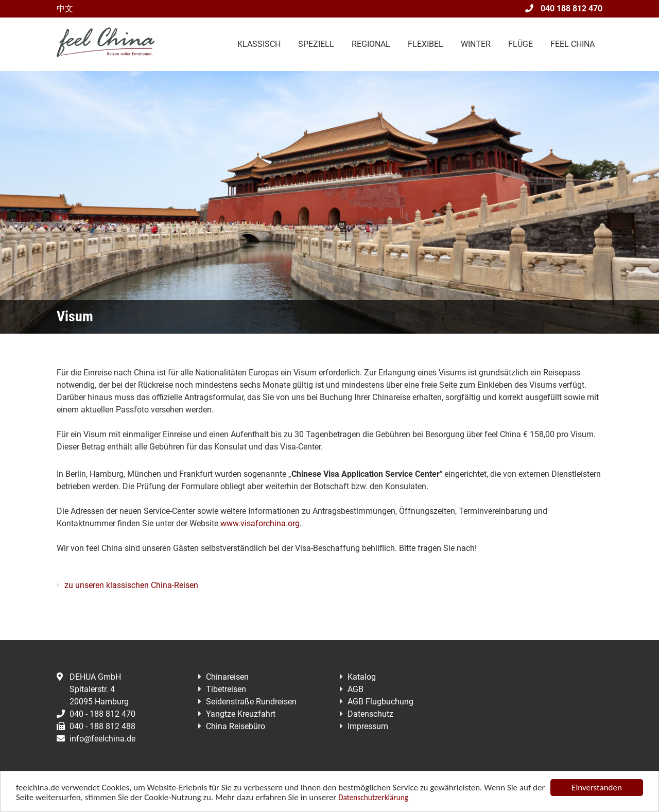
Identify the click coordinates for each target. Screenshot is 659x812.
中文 (65, 8)
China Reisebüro (236, 726)
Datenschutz (370, 714)
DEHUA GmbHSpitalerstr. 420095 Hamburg (93, 689)
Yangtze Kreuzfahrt (241, 714)
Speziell (316, 44)
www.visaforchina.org (260, 523)
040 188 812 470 (564, 8)
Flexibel (426, 44)
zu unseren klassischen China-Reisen (131, 585)
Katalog (362, 677)
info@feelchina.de (96, 739)
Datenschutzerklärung (373, 798)
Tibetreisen (226, 689)
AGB (355, 689)
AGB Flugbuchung (380, 702)
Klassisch (259, 44)
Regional (371, 44)
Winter (476, 44)
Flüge (521, 44)
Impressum (368, 726)
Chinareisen (227, 677)
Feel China (573, 44)
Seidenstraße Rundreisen (251, 702)
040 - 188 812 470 (96, 714)
